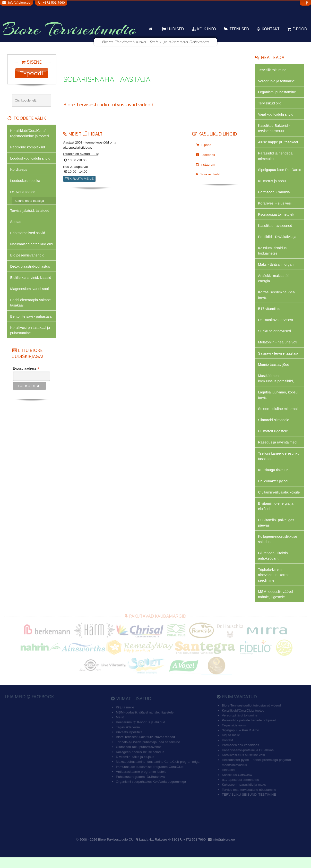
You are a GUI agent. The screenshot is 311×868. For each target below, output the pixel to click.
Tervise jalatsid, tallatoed (30, 211)
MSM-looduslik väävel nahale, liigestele (276, 605)
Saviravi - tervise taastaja (278, 362)
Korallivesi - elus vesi (275, 210)
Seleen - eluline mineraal (278, 418)
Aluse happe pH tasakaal (278, 143)
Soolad (16, 223)
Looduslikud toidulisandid (30, 158)
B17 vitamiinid (269, 317)
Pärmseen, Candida (274, 199)
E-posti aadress (26, 371)
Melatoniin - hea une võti (278, 351)
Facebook (208, 155)
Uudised (176, 29)
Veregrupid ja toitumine (277, 81)
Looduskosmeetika (25, 181)
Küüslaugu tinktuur (273, 480)
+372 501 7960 (54, 3)
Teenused (239, 29)
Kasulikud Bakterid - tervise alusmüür (274, 129)
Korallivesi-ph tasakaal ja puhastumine (30, 332)
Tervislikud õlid (270, 104)
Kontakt (271, 29)
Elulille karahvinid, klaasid (31, 279)
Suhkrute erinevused (275, 339)
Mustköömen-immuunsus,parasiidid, (276, 387)
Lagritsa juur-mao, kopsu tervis (278, 404)
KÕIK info (207, 29)
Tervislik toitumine (272, 70)
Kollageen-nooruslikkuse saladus (278, 549)
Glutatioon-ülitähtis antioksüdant (273, 566)
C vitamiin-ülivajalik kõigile (279, 502)
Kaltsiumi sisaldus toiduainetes (272, 258)
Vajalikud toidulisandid (276, 115)
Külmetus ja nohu (272, 188)
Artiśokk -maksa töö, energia (274, 286)
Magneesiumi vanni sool (30, 290)
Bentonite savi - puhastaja (31, 318)
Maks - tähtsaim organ (276, 272)
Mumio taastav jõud (274, 373)
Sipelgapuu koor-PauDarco (272, 174)
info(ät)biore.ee (19, 3)
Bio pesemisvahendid (27, 256)
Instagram (208, 165)
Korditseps (19, 170)
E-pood (300, 29)
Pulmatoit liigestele (273, 440)
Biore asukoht (210, 174)
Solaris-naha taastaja (29, 201)
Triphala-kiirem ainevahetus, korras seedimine (274, 586)
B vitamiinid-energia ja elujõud (276, 516)
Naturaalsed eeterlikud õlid (32, 245)
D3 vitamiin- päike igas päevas (276, 533)
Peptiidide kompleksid (28, 147)
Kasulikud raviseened (275, 233)
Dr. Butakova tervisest (276, 328)
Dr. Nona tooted (23, 192)
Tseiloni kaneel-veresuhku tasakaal (279, 465)
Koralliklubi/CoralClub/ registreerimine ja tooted (30, 133)
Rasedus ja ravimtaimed (277, 452)
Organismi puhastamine (277, 92)
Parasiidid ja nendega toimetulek (276, 157)
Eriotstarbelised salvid (28, 234)
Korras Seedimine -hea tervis (277, 303)
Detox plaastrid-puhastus (30, 268)
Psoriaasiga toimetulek (276, 221)
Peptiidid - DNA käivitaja (277, 244)
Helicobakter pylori (273, 491)
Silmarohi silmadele (274, 429)
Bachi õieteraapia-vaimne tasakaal (31, 304)
